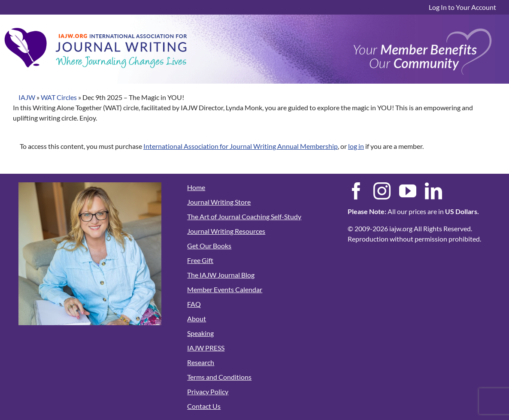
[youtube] (408, 191)
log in (356, 146)
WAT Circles (59, 97)
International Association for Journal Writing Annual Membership (241, 146)
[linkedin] (433, 191)
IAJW (27, 97)
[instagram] (382, 191)
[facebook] (356, 191)
